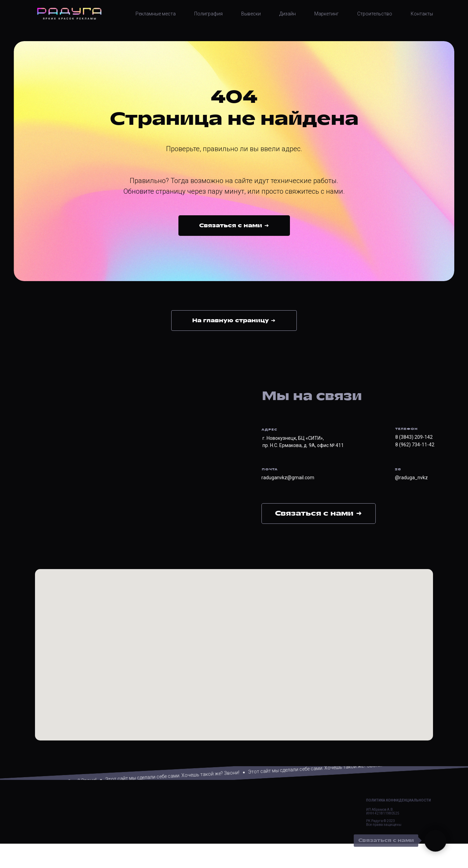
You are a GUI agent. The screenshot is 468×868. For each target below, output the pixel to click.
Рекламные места (156, 14)
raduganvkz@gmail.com (288, 478)
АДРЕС (269, 430)
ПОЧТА (270, 469)
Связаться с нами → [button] (319, 513)
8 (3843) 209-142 (414, 437)
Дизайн (288, 14)
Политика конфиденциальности (399, 825)
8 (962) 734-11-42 (415, 445)
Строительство (375, 14)
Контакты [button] (422, 14)
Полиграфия (208, 14)
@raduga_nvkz (411, 478)
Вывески (251, 14)
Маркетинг (326, 14)
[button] (234, 226)
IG (398, 469)
